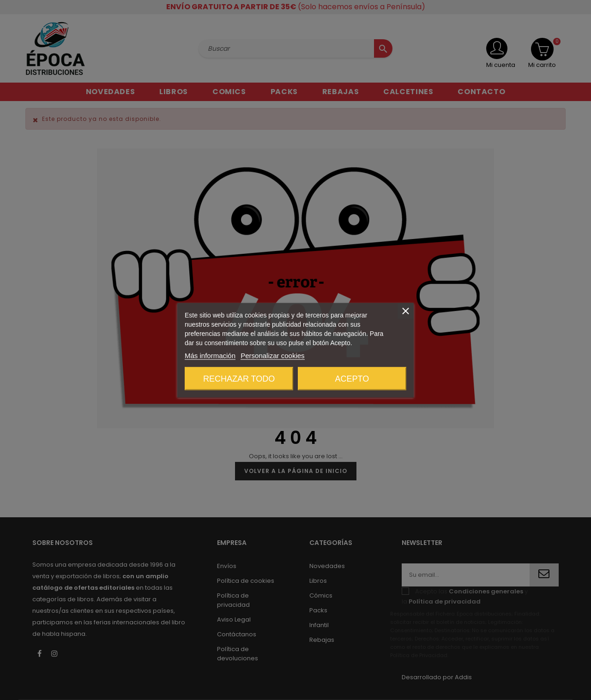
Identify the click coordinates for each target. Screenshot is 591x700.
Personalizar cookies (272, 355)
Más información (210, 355)
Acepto (352, 378)
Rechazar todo (239, 378)
